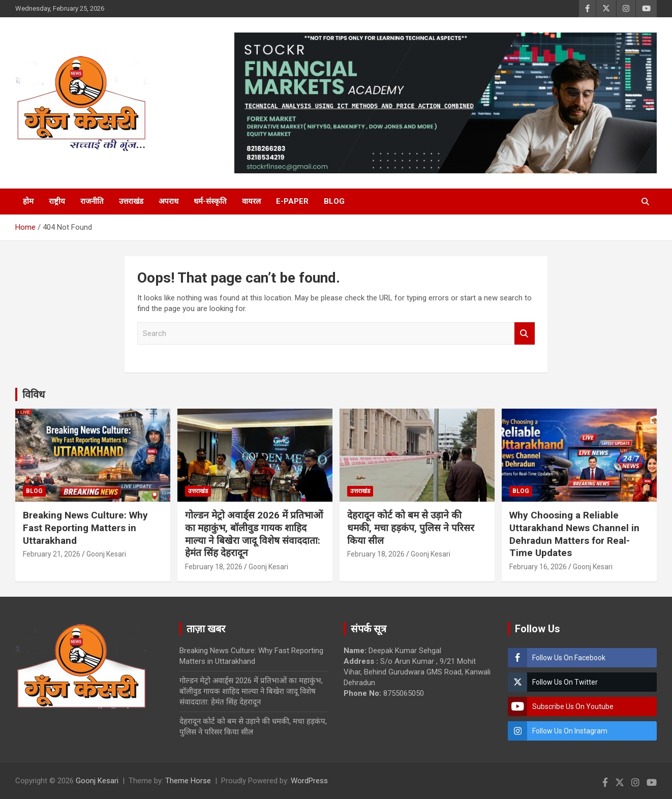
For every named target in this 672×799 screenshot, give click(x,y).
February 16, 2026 (538, 567)
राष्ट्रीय (57, 201)
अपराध (169, 201)
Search (525, 334)
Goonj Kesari (106, 554)
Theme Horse (188, 781)
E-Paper (292, 201)
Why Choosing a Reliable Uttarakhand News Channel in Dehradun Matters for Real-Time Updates (574, 534)
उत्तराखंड (131, 201)
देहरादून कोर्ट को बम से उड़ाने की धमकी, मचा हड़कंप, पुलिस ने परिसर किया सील (411, 528)
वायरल (251, 201)
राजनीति (92, 201)
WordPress (309, 781)
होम (28, 201)
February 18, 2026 (214, 567)
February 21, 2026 (52, 554)
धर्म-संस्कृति (210, 201)
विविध (34, 394)
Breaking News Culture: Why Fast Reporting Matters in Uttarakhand (85, 528)
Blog (334, 201)
